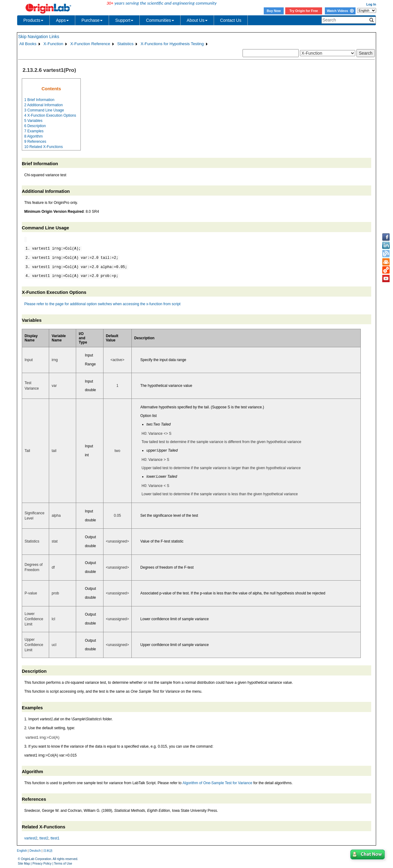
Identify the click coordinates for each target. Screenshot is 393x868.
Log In (371, 4)
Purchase (92, 20)
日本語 (48, 851)
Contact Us (231, 20)
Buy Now (274, 11)
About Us (197, 20)
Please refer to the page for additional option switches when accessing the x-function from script (102, 304)
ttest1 (55, 838)
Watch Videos (340, 11)
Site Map (24, 864)
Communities (160, 20)
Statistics (125, 44)
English (22, 851)
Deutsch (35, 851)
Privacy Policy (42, 864)
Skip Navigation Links (39, 37)
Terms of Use (63, 864)
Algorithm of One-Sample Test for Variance (218, 783)
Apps (62, 20)
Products (33, 20)
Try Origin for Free (304, 11)
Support (124, 20)
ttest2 (44, 838)
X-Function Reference (90, 44)
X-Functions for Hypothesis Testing (172, 44)
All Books (28, 44)
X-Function (53, 44)
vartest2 (31, 838)
